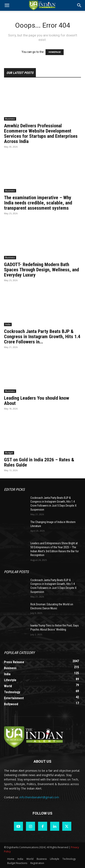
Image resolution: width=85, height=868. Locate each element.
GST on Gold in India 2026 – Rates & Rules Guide (39, 462)
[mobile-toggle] (7, 5)
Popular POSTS (16, 572)
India (8, 324)
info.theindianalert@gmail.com (39, 797)
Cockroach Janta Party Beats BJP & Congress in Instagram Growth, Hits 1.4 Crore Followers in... (42, 337)
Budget (9, 453)
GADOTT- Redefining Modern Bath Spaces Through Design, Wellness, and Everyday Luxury (41, 270)
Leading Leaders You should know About (37, 401)
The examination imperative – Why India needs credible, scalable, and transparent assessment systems (38, 203)
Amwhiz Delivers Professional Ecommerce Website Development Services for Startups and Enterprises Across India (41, 134)
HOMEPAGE (55, 52)
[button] (79, 5)
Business (10, 119)
